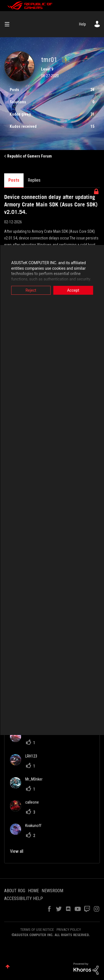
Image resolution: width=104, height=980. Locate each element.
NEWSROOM (52, 891)
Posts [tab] (14, 180)
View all (17, 851)
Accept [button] (73, 290)
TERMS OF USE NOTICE (37, 930)
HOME (33, 891)
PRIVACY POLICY (69, 930)
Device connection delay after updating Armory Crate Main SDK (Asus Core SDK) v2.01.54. (51, 204)
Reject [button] (31, 290)
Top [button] (8, 967)
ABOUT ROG (15, 891)
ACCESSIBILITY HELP (24, 898)
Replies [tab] (34, 180)
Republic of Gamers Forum (30, 156)
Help (83, 24)
